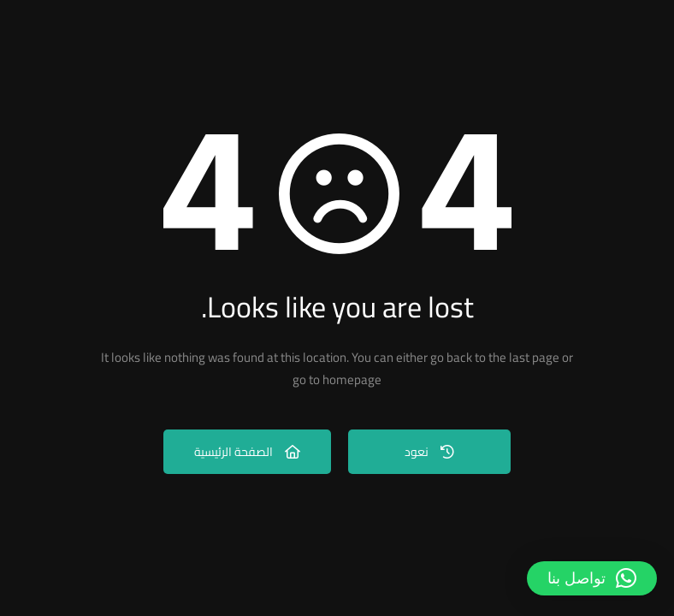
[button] (592, 578)
